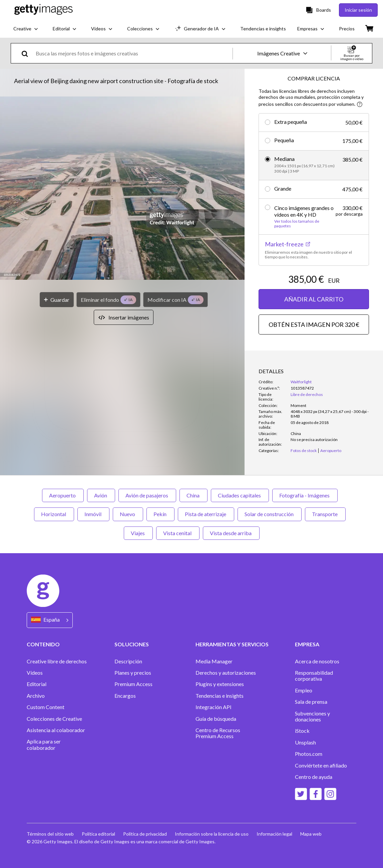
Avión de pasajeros (147, 495)
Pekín (160, 514)
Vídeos (35, 673)
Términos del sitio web (50, 834)
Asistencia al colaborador (56, 730)
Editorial (37, 684)
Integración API (214, 707)
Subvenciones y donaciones (312, 716)
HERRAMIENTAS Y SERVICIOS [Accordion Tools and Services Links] (232, 644)
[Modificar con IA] (175, 300)
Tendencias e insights (220, 696)
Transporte (325, 514)
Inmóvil (93, 514)
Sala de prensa (311, 702)
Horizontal (54, 514)
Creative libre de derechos (57, 661)
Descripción (128, 661)
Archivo (36, 696)
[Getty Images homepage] (44, 10)
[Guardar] (57, 300)
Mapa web (311, 834)
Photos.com (309, 754)
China (194, 495)
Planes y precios (133, 673)
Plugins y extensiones (220, 684)
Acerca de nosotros (317, 661)
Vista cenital (178, 533)
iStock (302, 731)
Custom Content (46, 707)
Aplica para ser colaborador (44, 744)
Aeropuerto (63, 495)
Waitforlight (301, 382)
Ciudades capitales (240, 495)
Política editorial (98, 834)
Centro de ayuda (314, 777)
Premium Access (133, 684)
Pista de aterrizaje (206, 514)
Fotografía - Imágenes (305, 495)
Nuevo (128, 514)
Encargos (125, 696)
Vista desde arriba (231, 533)
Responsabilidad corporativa (314, 676)
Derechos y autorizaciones (226, 673)
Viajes (138, 533)
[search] (28, 53)
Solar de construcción (270, 514)
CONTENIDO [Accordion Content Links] (43, 644)
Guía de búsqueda (216, 719)
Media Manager (214, 661)
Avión (101, 495)
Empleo (304, 690)
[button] (122, 189)
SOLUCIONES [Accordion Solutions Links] (132, 644)
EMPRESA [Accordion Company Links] (307, 644)
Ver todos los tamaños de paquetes (297, 224)
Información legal (274, 834)
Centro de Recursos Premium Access (218, 733)
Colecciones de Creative (54, 719)
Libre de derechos (307, 394)
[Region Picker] (50, 620)
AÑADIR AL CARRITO (314, 299)
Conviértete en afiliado (321, 766)
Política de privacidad (145, 834)
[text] (133, 53)
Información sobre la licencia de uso (212, 834)
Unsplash (305, 742)
